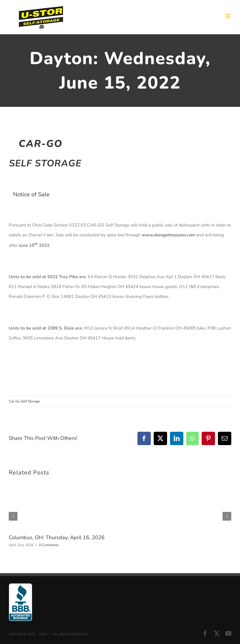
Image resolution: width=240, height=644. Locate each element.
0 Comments (49, 545)
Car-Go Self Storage (24, 401)
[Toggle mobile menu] (228, 16)
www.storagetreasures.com (168, 235)
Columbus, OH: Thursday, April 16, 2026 (57, 537)
